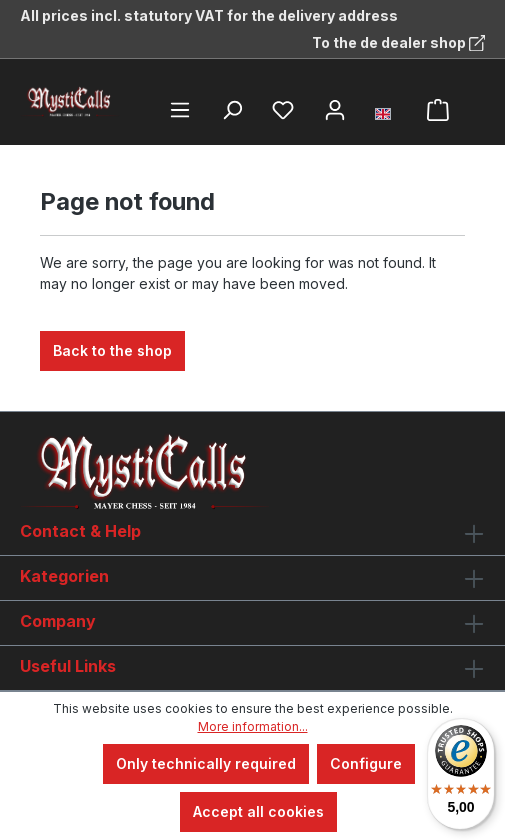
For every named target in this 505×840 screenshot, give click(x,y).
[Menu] (180, 110)
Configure (366, 763)
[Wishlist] (283, 110)
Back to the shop (112, 350)
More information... (253, 726)
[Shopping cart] (438, 110)
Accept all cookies (258, 811)
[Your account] (335, 110)
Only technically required (206, 763)
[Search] (232, 110)
